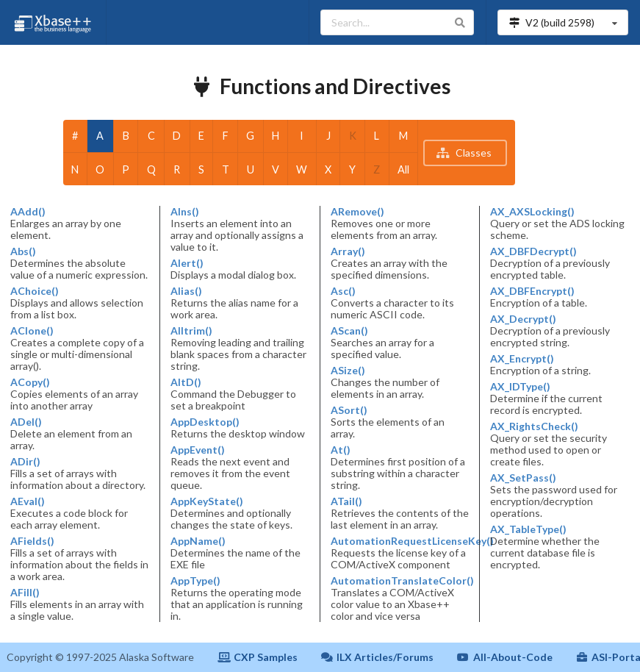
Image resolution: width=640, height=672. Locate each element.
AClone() (32, 331)
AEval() (28, 501)
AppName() (198, 541)
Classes (464, 153)
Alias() (186, 291)
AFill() (25, 593)
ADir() (25, 462)
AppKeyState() (207, 501)
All (403, 169)
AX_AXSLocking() (532, 212)
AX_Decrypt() (523, 319)
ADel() (26, 422)
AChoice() (35, 291)
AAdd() (28, 212)
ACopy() (30, 382)
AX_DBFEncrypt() (532, 291)
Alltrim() (191, 331)
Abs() (23, 251)
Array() (348, 251)
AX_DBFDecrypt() (533, 251)
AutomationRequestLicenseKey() (400, 541)
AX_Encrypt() (522, 359)
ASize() (348, 371)
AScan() (349, 331)
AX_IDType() (520, 387)
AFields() (32, 541)
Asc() (343, 291)
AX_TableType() (528, 529)
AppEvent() (198, 450)
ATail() (346, 501)
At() (341, 450)
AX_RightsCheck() (534, 426)
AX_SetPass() (523, 478)
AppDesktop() (205, 422)
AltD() (186, 382)
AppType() (195, 581)
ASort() (349, 410)
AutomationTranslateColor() (400, 581)
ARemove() (357, 212)
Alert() (187, 263)
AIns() (185, 212)
